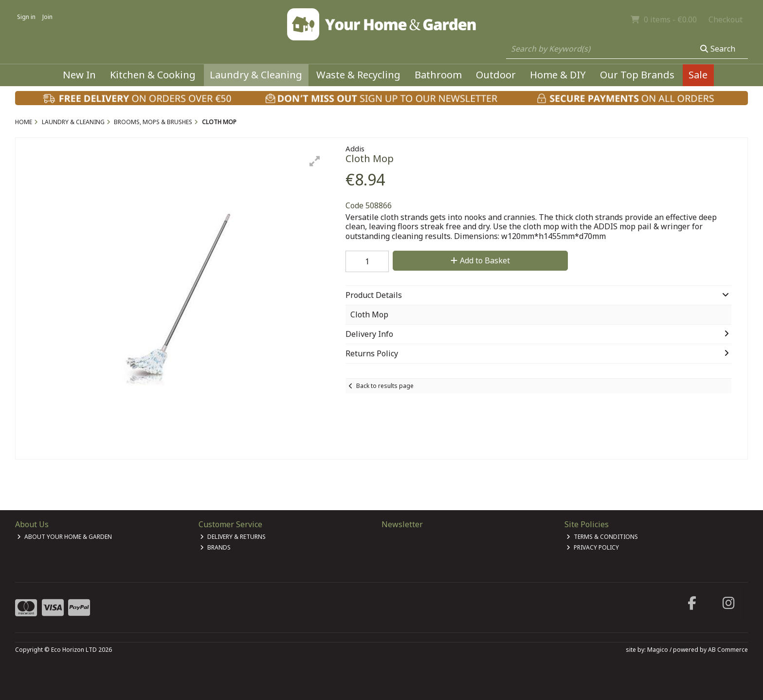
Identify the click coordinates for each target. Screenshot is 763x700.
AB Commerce (728, 650)
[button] (315, 161)
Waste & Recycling (358, 75)
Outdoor (496, 75)
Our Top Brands (637, 75)
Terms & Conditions (602, 537)
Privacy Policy (593, 547)
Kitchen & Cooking (153, 75)
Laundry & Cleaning (256, 75)
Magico (658, 650)
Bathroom (438, 75)
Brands (215, 547)
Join (47, 17)
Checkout (726, 19)
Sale (698, 75)
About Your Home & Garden (64, 537)
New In (79, 75)
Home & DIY (558, 75)
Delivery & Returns (233, 537)
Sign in (26, 17)
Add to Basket (480, 260)
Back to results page (385, 386)
